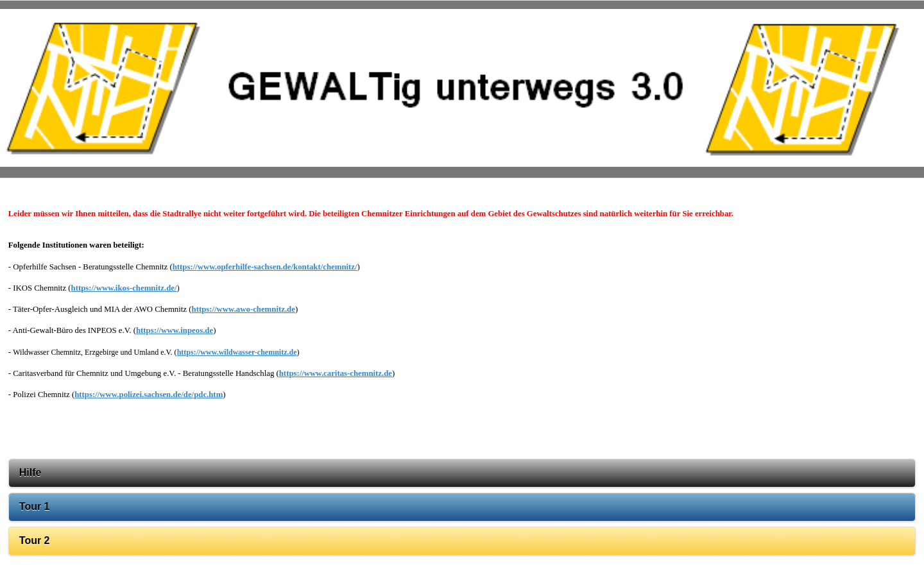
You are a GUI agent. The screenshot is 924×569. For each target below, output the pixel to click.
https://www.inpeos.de (175, 330)
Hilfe (30, 472)
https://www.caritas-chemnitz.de (336, 373)
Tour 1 (35, 506)
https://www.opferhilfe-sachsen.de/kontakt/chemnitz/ (265, 267)
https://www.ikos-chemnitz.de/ (124, 288)
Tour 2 (35, 540)
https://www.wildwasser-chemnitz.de (237, 352)
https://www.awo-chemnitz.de (244, 309)
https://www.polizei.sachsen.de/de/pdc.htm (149, 395)
